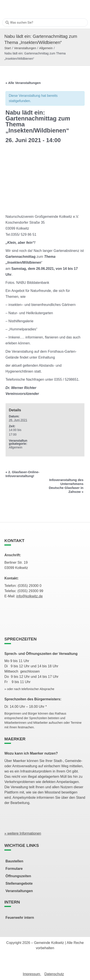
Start (8, 48)
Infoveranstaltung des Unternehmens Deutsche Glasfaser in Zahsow (66, 486)
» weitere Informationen (23, 833)
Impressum (32, 974)
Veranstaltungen (25, 48)
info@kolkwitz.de (29, 596)
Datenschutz (54, 974)
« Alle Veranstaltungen (23, 83)
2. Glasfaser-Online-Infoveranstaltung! (22, 474)
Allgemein (46, 48)
